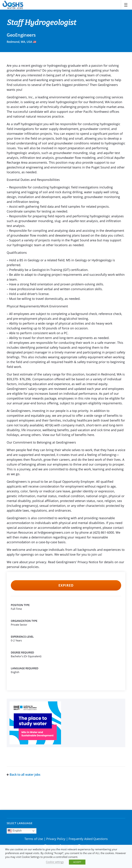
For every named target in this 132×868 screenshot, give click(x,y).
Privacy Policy (56, 839)
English (15, 831)
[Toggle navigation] (126, 5)
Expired (66, 585)
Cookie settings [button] (55, 862)
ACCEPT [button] (77, 862)
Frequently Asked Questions (88, 839)
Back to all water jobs (24, 774)
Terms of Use (34, 839)
